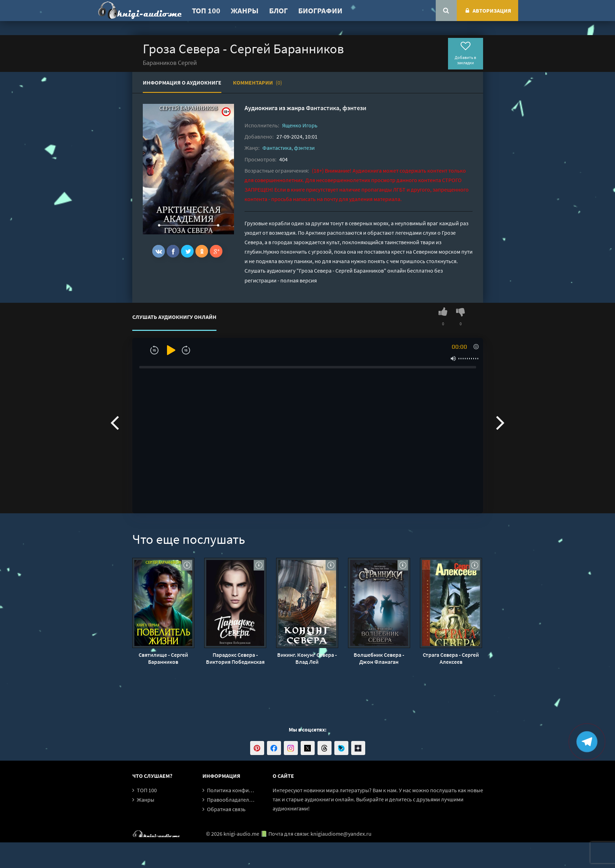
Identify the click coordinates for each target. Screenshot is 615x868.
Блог (278, 11)
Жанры (245, 11)
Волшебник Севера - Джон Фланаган (379, 658)
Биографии (320, 11)
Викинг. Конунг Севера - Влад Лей (307, 658)
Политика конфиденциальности (247, 790)
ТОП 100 (206, 11)
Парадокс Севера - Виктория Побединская (235, 658)
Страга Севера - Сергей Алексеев (451, 658)
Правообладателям (231, 800)
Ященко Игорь (300, 125)
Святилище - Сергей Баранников (163, 658)
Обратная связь (226, 809)
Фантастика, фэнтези (336, 108)
